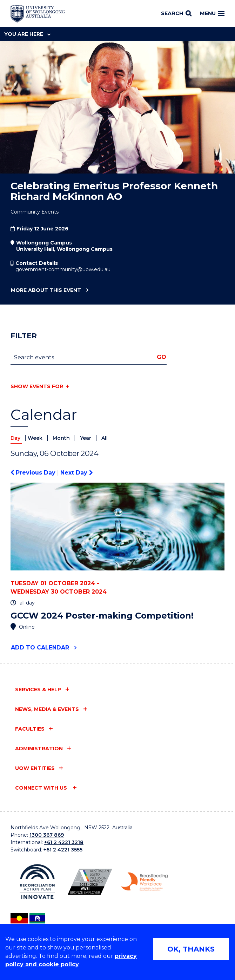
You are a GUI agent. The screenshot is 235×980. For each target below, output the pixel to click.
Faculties (30, 729)
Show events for (37, 386)
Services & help (38, 690)
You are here (27, 34)
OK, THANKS (191, 949)
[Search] (176, 14)
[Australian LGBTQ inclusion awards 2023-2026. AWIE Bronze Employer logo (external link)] (90, 882)
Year (86, 438)
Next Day (76, 473)
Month (62, 438)
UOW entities (35, 768)
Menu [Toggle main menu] (212, 13)
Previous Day (34, 473)
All (105, 438)
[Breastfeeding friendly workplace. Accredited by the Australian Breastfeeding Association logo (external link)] (144, 882)
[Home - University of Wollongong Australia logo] (38, 14)
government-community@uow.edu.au (63, 269)
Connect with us (42, 788)
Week (36, 438)
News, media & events (47, 709)
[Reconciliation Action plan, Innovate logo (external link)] (37, 882)
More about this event (46, 290)
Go (162, 357)
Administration (39, 749)
